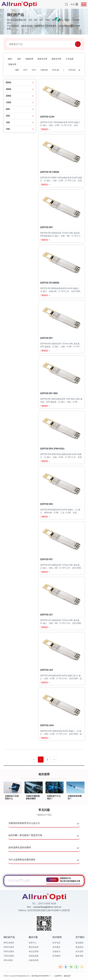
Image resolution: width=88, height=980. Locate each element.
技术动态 (56, 943)
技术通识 (56, 947)
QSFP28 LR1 (46, 615)
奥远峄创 (79, 947)
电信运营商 (34, 951)
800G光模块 (9, 943)
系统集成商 (34, 956)
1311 (34, 70)
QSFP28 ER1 (47, 338)
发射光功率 (42, 59)
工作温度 (70, 59)
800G (8, 83)
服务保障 (79, 956)
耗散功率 (12, 64)
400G (8, 89)
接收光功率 (56, 59)
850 (17, 70)
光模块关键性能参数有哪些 (33, 797)
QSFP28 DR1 (47, 227)
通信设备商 (34, 947)
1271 (25, 70)
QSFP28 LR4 (46, 670)
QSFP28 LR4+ (47, 726)
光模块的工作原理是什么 (12, 797)
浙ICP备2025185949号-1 (41, 976)
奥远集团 (79, 943)
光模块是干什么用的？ (54, 797)
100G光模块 (9, 956)
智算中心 (33, 943)
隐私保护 (67, 976)
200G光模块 (9, 951)
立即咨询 (52, 880)
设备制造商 (34, 960)
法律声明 (58, 976)
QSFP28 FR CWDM (50, 172)
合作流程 (79, 951)
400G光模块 (9, 947)
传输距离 (29, 59)
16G (8, 122)
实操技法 (56, 951)
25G (8, 116)
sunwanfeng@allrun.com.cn (47, 907)
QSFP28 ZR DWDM (50, 283)
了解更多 (45, 129)
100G (8, 103)
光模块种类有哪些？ (75, 797)
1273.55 (72, 70)
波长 (19, 59)
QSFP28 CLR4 (47, 117)
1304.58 (44, 70)
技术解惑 (56, 956)
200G (8, 96)
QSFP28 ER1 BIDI (49, 393)
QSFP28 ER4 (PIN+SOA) (52, 449)
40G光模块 (8, 960)
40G (8, 109)
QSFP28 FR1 (47, 560)
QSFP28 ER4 (47, 504)
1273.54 (55, 70)
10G (8, 129)
